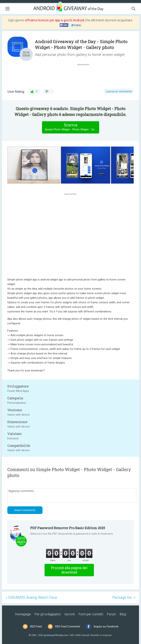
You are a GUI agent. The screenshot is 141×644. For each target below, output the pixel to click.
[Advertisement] (85, 75)
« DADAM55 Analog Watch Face (31, 597)
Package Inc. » (124, 597)
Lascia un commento (119, 91)
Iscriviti (70, 614)
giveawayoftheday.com (56, 635)
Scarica (72, 127)
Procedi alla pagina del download (69, 570)
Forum (111, 614)
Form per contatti (91, 614)
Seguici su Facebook (106, 626)
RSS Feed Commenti (68, 626)
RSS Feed (36, 626)
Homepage (23, 614)
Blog (123, 614)
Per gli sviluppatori (48, 614)
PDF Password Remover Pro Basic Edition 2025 (68, 528)
